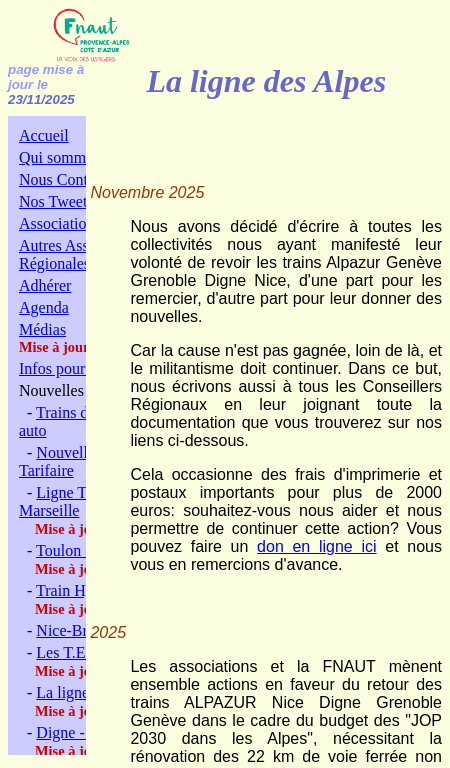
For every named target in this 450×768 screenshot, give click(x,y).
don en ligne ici (317, 546)
